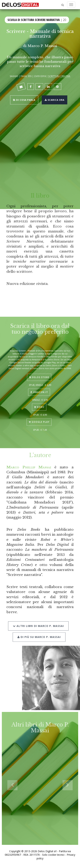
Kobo (39, 404)
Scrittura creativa (59, 76)
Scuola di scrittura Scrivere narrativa (34, 19)
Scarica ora (55, 99)
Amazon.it (39, 389)
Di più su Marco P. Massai (39, 633)
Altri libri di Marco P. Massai (38, 622)
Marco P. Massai (42, 46)
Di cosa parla (24, 99)
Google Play (39, 419)
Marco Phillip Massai (29, 467)
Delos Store (39, 374)
